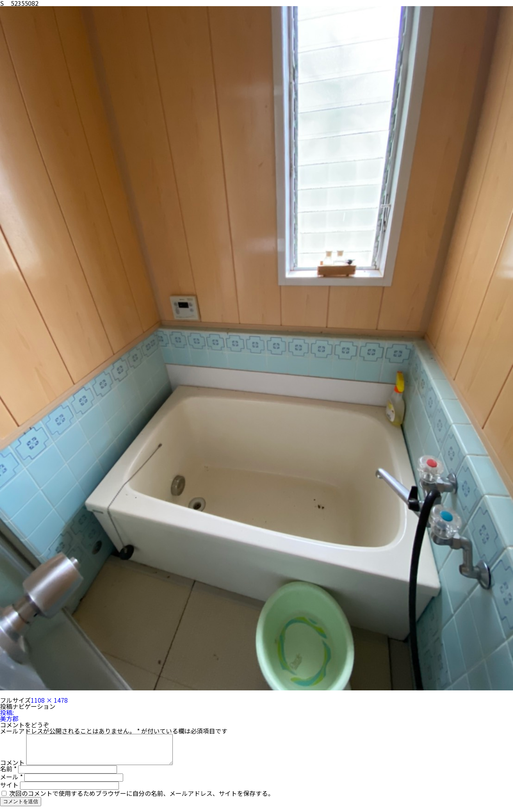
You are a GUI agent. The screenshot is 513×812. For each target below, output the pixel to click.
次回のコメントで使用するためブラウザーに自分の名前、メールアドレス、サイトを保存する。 (142, 799)
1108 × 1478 (49, 700)
